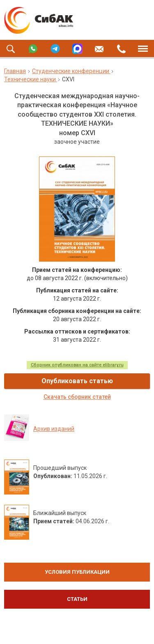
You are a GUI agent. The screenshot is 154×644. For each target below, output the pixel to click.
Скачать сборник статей (77, 397)
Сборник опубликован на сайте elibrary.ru (77, 365)
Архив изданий (54, 429)
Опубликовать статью (77, 381)
